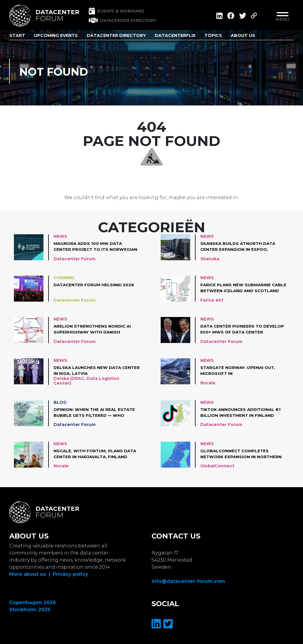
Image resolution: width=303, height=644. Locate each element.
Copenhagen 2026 (33, 602)
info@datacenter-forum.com (188, 581)
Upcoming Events (56, 35)
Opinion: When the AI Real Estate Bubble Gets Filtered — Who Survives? (95, 413)
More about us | (30, 574)
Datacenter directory (123, 20)
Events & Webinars (117, 11)
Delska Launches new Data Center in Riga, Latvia (89, 370)
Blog (60, 403)
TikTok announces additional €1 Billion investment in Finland (242, 413)
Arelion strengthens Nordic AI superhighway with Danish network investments (93, 329)
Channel (64, 278)
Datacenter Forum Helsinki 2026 (95, 285)
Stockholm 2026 (30, 610)
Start (17, 35)
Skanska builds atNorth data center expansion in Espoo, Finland (240, 247)
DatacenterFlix (175, 35)
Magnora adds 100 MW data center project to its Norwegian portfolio (89, 247)
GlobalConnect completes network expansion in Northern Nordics (242, 455)
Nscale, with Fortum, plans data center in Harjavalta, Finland (96, 454)
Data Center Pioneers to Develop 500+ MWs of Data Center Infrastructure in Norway (234, 329)
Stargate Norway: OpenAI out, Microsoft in (240, 370)
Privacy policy (70, 574)
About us (243, 35)
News (60, 236)
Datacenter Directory (116, 35)
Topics (213, 35)
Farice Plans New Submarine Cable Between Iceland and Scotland (236, 288)
